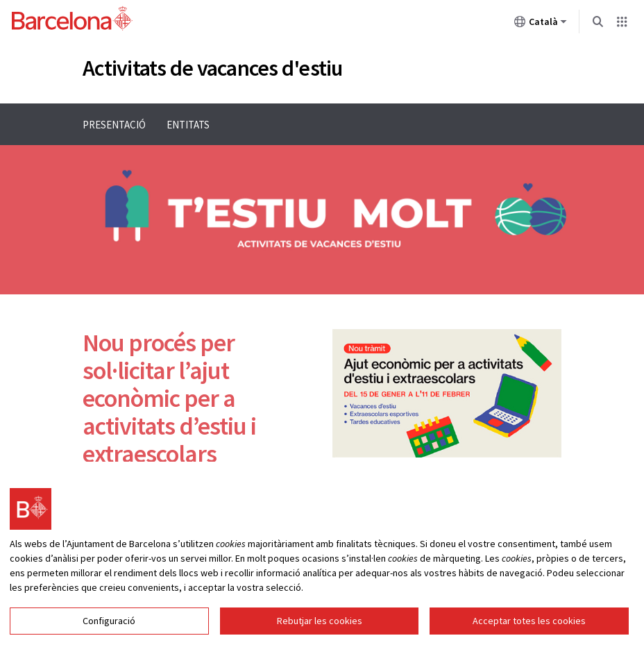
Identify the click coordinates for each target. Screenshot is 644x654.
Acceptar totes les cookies (529, 635)
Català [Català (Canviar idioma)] (541, 24)
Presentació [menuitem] (114, 125)
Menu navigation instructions (64, 103)
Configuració (109, 635)
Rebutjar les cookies (320, 635)
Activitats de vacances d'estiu (213, 68)
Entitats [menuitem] (188, 125)
